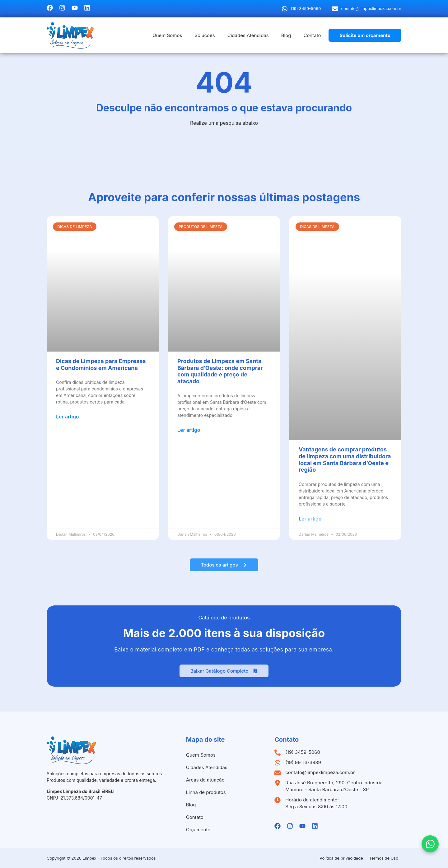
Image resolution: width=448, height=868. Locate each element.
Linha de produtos (206, 792)
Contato (312, 35)
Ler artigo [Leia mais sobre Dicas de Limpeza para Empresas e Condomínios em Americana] (68, 417)
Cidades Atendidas (248, 35)
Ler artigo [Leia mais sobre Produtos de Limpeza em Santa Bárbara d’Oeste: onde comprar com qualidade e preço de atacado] (189, 430)
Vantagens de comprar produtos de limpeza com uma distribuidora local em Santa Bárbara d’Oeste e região (345, 460)
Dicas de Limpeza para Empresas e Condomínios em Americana (101, 364)
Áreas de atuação (205, 780)
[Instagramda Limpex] (62, 8)
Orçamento (198, 830)
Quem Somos (167, 35)
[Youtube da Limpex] (75, 8)
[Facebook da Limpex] (50, 8)
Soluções (205, 35)
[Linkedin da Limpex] (87, 8)
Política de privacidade (341, 858)
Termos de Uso (384, 858)
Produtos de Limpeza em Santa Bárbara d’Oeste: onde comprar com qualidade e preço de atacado (220, 371)
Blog (286, 35)
